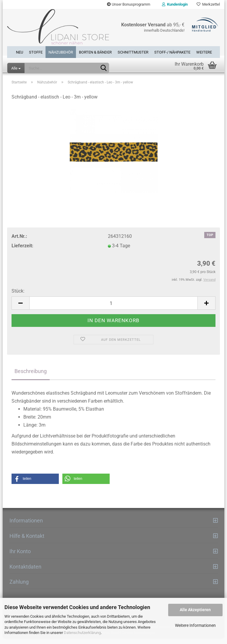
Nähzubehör (61, 52)
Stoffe (36, 52)
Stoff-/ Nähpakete (172, 52)
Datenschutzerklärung (82, 633)
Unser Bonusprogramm (129, 4)
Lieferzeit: (22, 251)
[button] (35, 484)
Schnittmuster (133, 52)
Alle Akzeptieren (195, 610)
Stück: (18, 296)
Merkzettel (208, 4)
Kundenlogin (175, 4)
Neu (20, 52)
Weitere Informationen (195, 625)
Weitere (204, 52)
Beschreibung (31, 376)
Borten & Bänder (95, 52)
